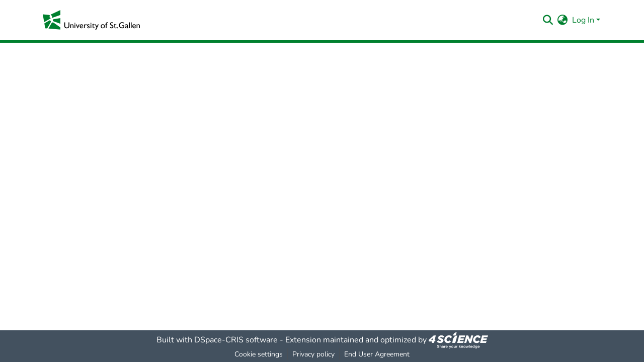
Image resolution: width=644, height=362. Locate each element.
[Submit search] (548, 20)
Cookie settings (259, 354)
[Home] (91, 20)
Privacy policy (313, 354)
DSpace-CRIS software (236, 340)
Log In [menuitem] (583, 20)
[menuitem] (563, 20)
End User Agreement (377, 354)
